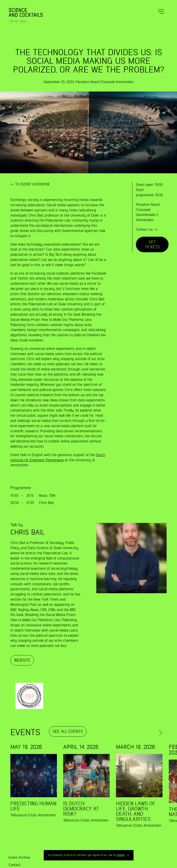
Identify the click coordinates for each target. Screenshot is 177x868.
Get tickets (152, 245)
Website (22, 660)
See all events (68, 732)
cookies (120, 855)
